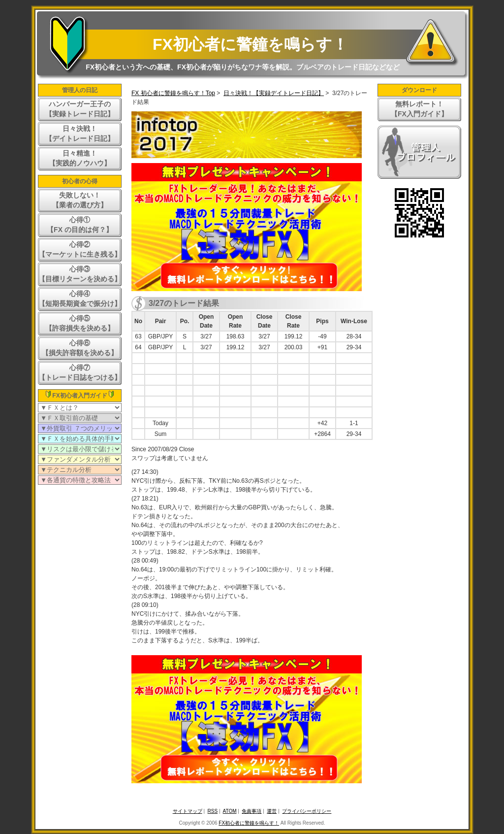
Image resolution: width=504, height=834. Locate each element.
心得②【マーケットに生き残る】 (80, 249)
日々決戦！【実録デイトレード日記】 (274, 93)
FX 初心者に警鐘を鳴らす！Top (173, 93)
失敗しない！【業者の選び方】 (80, 200)
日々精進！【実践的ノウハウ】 (80, 158)
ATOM (230, 811)
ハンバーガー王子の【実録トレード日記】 (80, 109)
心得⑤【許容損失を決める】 (80, 323)
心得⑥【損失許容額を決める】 (80, 348)
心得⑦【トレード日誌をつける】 (80, 372)
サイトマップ (188, 811)
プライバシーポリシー (307, 811)
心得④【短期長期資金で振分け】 (80, 299)
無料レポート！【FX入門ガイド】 (419, 109)
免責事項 (252, 811)
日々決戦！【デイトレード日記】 (80, 133)
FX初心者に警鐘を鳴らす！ (250, 44)
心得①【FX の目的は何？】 (80, 225)
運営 (272, 811)
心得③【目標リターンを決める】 (80, 274)
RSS (213, 811)
